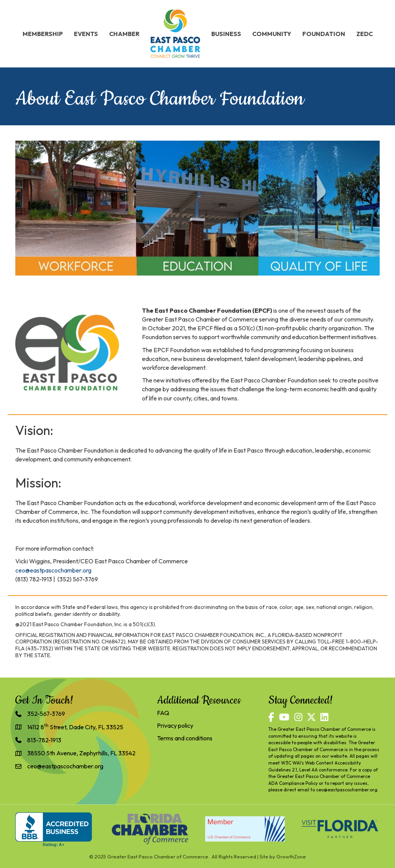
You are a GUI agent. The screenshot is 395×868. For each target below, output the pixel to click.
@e (29, 570)
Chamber (124, 34)
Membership (43, 34)
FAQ (163, 713)
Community (272, 34)
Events (86, 34)
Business (226, 34)
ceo (20, 570)
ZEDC (365, 34)
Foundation (324, 34)
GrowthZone (291, 857)
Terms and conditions (185, 738)
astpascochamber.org (62, 570)
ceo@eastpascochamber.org (347, 790)
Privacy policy (175, 725)
